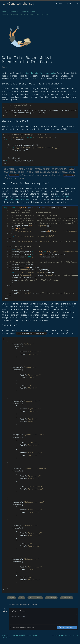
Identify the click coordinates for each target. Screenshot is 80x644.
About (70, 4)
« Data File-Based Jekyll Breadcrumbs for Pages (19, 637)
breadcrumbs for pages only (41, 73)
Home (4, 12)
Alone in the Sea (21, 4)
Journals (60, 4)
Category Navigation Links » (65, 635)
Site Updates (29, 12)
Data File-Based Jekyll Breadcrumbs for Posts (26, 15)
